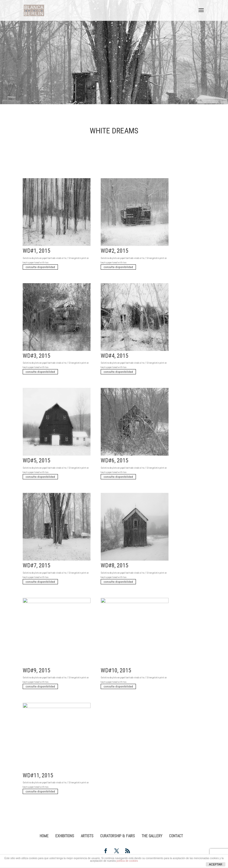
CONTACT (176, 836)
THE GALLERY (152, 836)
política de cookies (127, 861)
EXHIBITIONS (65, 836)
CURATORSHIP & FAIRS (118, 836)
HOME (44, 836)
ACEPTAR (216, 864)
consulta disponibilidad (40, 267)
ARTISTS (87, 836)
